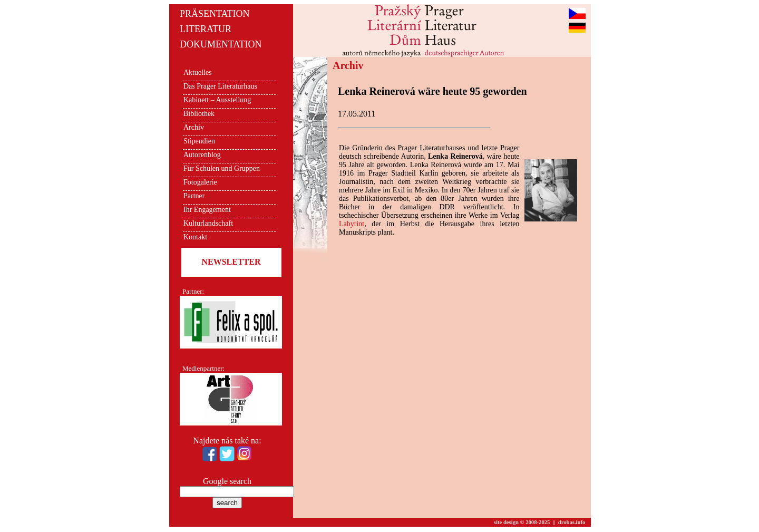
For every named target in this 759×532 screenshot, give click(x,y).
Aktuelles (198, 72)
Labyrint (352, 224)
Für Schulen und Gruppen (222, 168)
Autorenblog (202, 155)
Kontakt (195, 237)
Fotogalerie (200, 182)
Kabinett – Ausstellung (217, 100)
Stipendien (199, 141)
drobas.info (572, 522)
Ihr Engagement (207, 210)
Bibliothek (199, 114)
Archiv (194, 127)
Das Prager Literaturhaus (220, 86)
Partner (194, 196)
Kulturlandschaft (208, 223)
